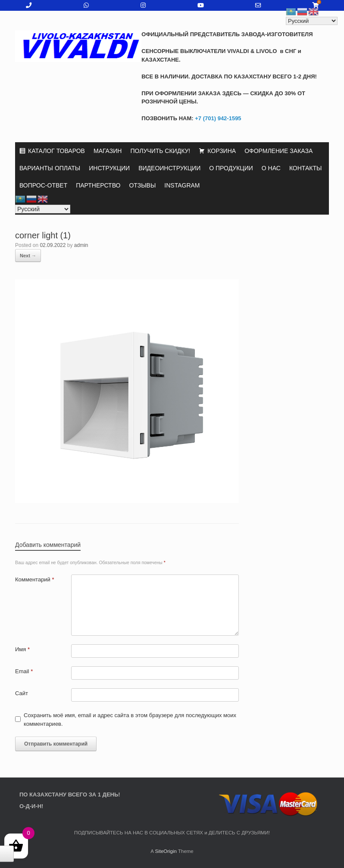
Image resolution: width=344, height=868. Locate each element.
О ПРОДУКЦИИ (231, 168)
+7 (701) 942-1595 (217, 118)
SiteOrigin (166, 851)
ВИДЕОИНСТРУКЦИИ (169, 168)
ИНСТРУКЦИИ (109, 168)
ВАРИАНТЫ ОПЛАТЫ (50, 168)
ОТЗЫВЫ (142, 185)
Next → (28, 256)
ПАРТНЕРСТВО (98, 185)
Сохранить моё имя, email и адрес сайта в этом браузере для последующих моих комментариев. (130, 720)
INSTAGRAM (182, 185)
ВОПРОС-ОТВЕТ (43, 185)
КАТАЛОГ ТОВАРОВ (56, 151)
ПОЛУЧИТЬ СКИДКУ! (160, 151)
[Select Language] (43, 209)
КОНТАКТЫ (306, 168)
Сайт (22, 693)
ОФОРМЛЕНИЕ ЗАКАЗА (278, 151)
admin (81, 245)
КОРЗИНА (222, 151)
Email (24, 671)
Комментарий (35, 579)
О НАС (271, 168)
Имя (22, 649)
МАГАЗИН (108, 151)
